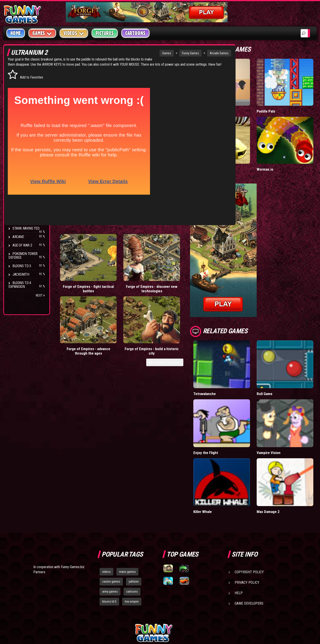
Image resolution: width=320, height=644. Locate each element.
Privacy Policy (247, 536)
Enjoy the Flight (228, 415)
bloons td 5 (109, 555)
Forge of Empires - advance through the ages (150, 260)
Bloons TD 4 (22, 186)
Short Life (223, 102)
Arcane (18, 237)
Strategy (20, 129)
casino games (111, 535)
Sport (17, 121)
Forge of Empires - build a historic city (187, 260)
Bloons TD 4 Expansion (20, 285)
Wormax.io (276, 151)
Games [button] (42, 33)
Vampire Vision (280, 415)
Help (239, 546)
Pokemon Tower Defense (23, 256)
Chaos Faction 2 (25, 220)
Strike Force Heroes (28, 211)
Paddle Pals (277, 102)
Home (16, 33)
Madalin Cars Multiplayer (235, 151)
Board (17, 138)
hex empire (132, 555)
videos (106, 525)
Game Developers (249, 557)
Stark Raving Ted (26, 228)
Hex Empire (21, 203)
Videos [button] (74, 33)
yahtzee (134, 535)
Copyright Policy (249, 525)
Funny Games (160, 53)
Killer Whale (225, 465)
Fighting (19, 104)
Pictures (105, 33)
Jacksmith (21, 274)
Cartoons (135, 33)
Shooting (20, 96)
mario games (127, 525)
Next (40, 295)
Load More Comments (187, 274)
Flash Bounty (23, 195)
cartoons (132, 545)
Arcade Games (189, 53)
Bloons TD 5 (22, 266)
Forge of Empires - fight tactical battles (75, 260)
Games (137, 53)
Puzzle (18, 87)
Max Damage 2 (279, 465)
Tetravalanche (227, 366)
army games (110, 545)
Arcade (18, 79)
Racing (18, 112)
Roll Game (276, 366)
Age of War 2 (22, 245)
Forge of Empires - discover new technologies (113, 260)
